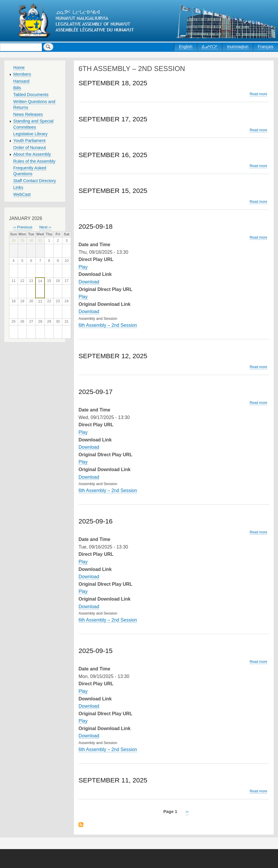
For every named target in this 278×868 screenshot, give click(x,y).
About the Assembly (32, 154)
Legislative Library (31, 134)
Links (18, 187)
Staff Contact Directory (35, 181)
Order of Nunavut (30, 148)
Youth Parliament (30, 141)
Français (266, 47)
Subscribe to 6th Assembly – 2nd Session (81, 825)
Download (89, 282)
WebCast (22, 194)
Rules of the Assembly (34, 161)
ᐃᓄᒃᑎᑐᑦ (210, 47)
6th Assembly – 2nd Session (108, 325)
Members (22, 74)
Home (19, 68)
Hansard (21, 81)
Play (83, 267)
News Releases (28, 114)
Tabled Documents (31, 95)
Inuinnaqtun (238, 47)
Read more (258, 94)
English (186, 47)
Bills (17, 88)
